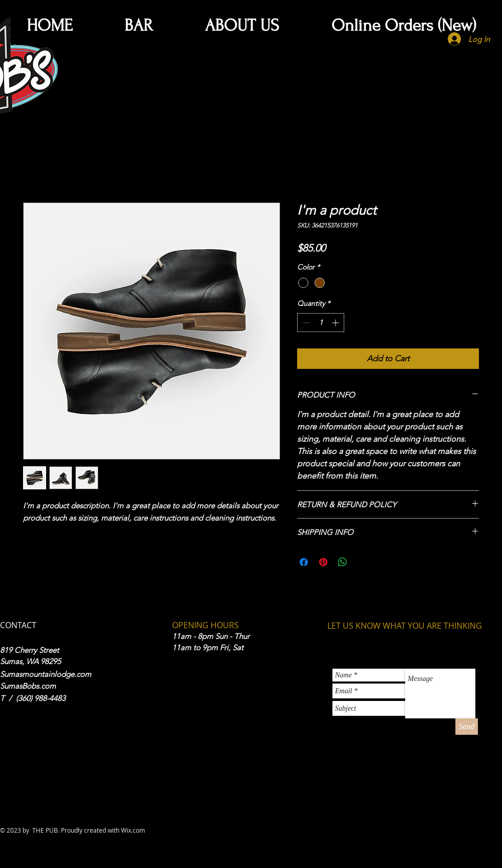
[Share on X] (362, 562)
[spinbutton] (321, 323)
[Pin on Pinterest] (323, 562)
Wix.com (133, 830)
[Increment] (336, 323)
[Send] (467, 727)
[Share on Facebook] (304, 562)
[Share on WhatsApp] (343, 562)
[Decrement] (305, 323)
